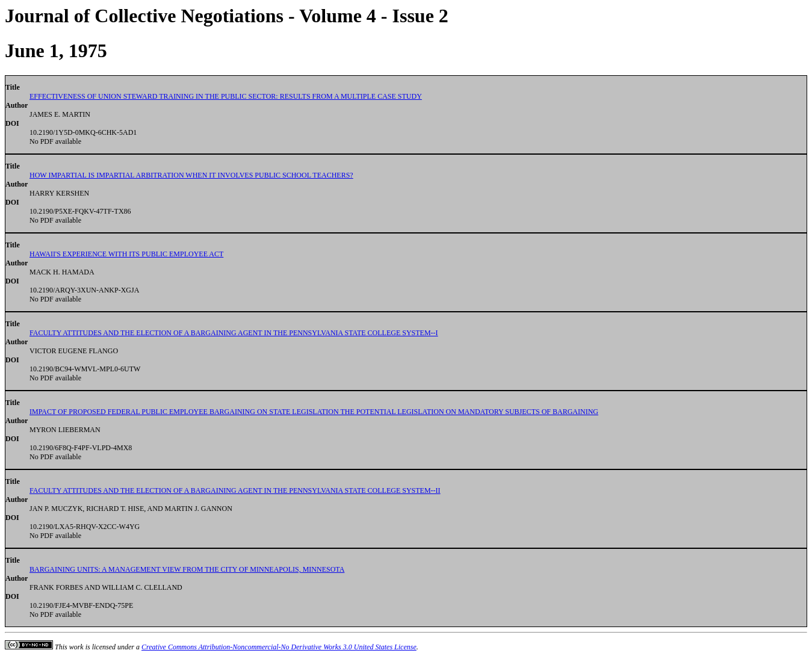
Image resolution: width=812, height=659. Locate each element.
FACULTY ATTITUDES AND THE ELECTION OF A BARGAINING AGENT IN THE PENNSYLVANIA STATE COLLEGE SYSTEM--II (235, 490)
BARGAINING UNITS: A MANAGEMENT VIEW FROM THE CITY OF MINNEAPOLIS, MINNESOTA (187, 569)
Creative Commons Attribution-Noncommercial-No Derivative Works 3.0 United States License (279, 647)
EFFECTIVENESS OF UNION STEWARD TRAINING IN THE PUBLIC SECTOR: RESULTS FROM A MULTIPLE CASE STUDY (226, 96)
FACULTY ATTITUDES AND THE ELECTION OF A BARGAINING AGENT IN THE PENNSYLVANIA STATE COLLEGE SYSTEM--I (234, 333)
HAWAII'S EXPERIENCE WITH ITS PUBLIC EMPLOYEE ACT (126, 254)
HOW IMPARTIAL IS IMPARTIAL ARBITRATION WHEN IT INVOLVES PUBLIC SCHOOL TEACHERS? (191, 175)
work (76, 647)
